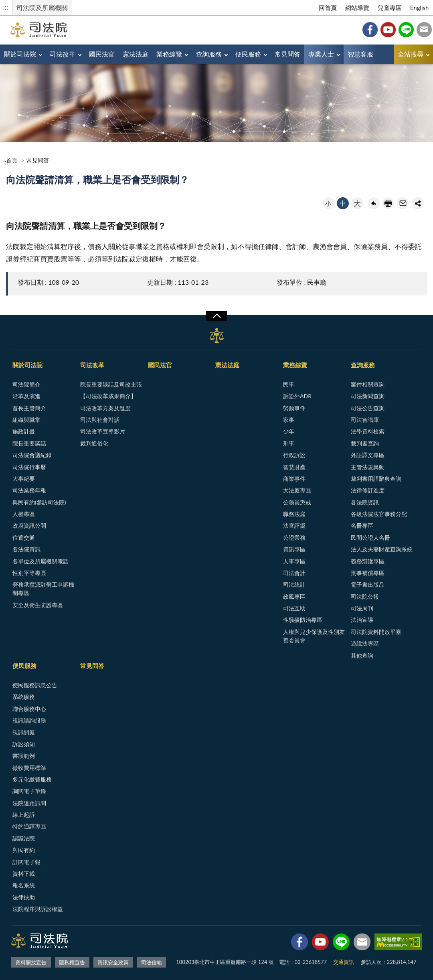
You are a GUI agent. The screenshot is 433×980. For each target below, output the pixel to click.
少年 (289, 431)
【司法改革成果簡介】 (108, 396)
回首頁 (328, 8)
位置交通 (24, 538)
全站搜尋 (411, 54)
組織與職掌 (26, 420)
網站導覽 (357, 8)
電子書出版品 (368, 584)
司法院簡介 (26, 384)
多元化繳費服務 (32, 779)
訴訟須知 (24, 744)
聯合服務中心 (29, 709)
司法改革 (63, 54)
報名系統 (24, 885)
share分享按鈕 (418, 203)
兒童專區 (390, 8)
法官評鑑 (294, 525)
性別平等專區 (29, 573)
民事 (289, 384)
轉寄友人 (403, 203)
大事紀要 (24, 479)
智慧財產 (294, 467)
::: (6, 7)
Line (406, 30)
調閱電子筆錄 (29, 791)
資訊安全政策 (113, 962)
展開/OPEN (216, 316)
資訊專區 (294, 549)
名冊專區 (362, 525)
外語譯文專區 (368, 455)
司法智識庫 (365, 420)
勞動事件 (294, 408)
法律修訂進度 (368, 490)
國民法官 (102, 54)
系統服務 (24, 697)
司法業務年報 (29, 490)
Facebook (370, 30)
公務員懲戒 (297, 502)
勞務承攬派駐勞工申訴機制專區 (43, 589)
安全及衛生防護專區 (38, 605)
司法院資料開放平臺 (376, 632)
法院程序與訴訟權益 (38, 909)
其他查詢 (362, 655)
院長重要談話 (29, 443)
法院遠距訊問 (29, 803)
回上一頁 (374, 203)
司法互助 (294, 608)
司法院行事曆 (29, 467)
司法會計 (294, 573)
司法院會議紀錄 (32, 455)
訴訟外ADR (297, 396)
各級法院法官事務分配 (379, 514)
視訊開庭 (24, 732)
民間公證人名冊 (370, 538)
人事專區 (294, 561)
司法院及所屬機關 (42, 7)
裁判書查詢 (365, 443)
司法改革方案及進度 (105, 408)
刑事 (289, 443)
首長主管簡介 (29, 408)
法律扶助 (24, 897)
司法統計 (294, 584)
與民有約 (24, 850)
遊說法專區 (365, 643)
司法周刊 (362, 608)
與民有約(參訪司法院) (39, 502)
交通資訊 (344, 962)
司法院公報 (365, 596)
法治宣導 (362, 620)
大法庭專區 (297, 490)
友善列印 (388, 203)
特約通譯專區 (29, 826)
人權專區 (24, 514)
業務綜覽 (169, 54)
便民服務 (248, 54)
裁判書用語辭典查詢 (376, 479)
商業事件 (294, 479)
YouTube (388, 30)
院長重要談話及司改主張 (111, 384)
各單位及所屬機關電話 (40, 561)
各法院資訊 (26, 549)
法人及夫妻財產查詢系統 (382, 549)
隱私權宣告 (72, 962)
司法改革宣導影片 (103, 431)
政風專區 (294, 596)
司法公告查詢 (368, 408)
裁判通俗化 (94, 443)
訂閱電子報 (26, 862)
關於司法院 (20, 54)
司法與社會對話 (100, 420)
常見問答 (287, 54)
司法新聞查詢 (368, 396)
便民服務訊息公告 (35, 685)
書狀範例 (24, 756)
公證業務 (294, 538)
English (420, 8)
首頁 (12, 160)
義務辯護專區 (368, 561)
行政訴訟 (294, 455)
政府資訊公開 (29, 525)
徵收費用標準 (29, 768)
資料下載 (24, 874)
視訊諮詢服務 (29, 720)
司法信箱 (424, 30)
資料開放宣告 (31, 962)
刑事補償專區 (368, 573)
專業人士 (321, 54)
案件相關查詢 (368, 384)
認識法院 (24, 838)
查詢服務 (209, 54)
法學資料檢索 (368, 431)
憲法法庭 (136, 54)
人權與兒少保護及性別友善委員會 (314, 636)
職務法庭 (294, 514)
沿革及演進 (26, 396)
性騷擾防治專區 (303, 620)
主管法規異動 (368, 467)
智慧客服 (360, 54)
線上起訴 (24, 815)
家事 (289, 420)
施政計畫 (24, 431)
